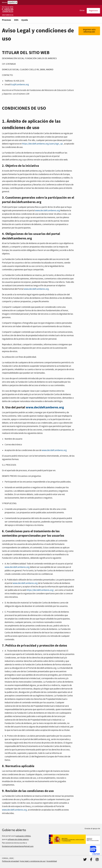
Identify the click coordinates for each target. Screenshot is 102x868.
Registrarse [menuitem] (93, 11)
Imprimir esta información (89, 31)
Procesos (7, 20)
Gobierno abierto (14, 830)
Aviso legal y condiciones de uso (33, 861)
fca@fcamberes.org (20, 85)
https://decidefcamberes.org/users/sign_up (42, 144)
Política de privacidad (10, 861)
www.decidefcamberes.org (47, 211)
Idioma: (5, 3)
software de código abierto (18, 839)
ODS (16, 20)
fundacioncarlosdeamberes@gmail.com (18, 846)
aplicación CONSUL (24, 836)
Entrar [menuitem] (82, 10)
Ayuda (25, 20)
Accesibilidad (52, 861)
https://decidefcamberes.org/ (40, 590)
